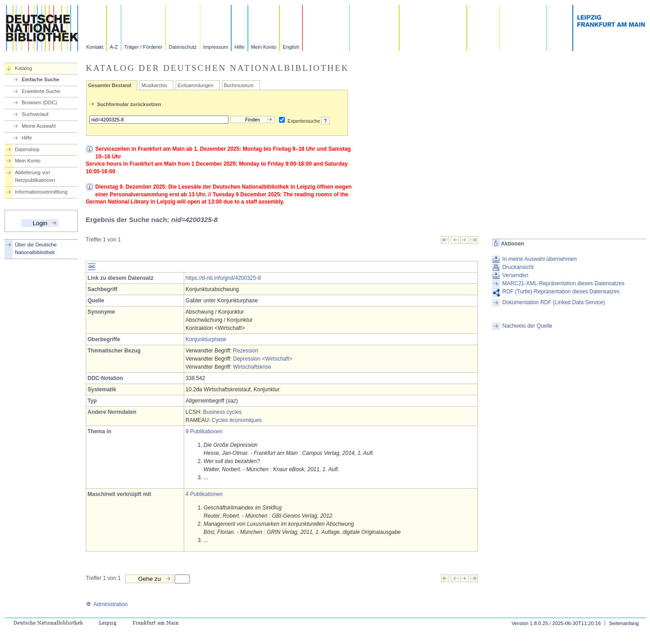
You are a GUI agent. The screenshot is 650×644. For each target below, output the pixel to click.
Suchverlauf (35, 114)
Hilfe (239, 47)
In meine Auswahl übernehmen (540, 259)
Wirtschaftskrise (252, 367)
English (291, 47)
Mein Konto (264, 47)
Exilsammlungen (195, 85)
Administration (107, 604)
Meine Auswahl (39, 126)
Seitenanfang (624, 623)
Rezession (246, 351)
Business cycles (222, 412)
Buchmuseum (239, 85)
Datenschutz (183, 47)
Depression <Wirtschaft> (262, 359)
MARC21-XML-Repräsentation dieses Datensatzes (564, 283)
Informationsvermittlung (41, 192)
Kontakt (95, 47)
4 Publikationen (204, 494)
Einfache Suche (40, 79)
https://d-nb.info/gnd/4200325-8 (223, 278)
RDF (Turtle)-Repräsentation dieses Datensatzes (561, 292)
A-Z (114, 47)
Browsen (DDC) (39, 102)
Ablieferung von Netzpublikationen (35, 176)
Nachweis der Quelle (527, 326)
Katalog (23, 68)
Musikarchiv (154, 85)
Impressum (216, 47)
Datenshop (27, 149)
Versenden (515, 275)
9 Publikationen (204, 431)
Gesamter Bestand (109, 85)
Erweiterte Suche (41, 91)
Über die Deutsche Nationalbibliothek (36, 248)
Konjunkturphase (206, 339)
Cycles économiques (237, 420)
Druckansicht (518, 267)
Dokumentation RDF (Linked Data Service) (554, 302)
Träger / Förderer (143, 47)
